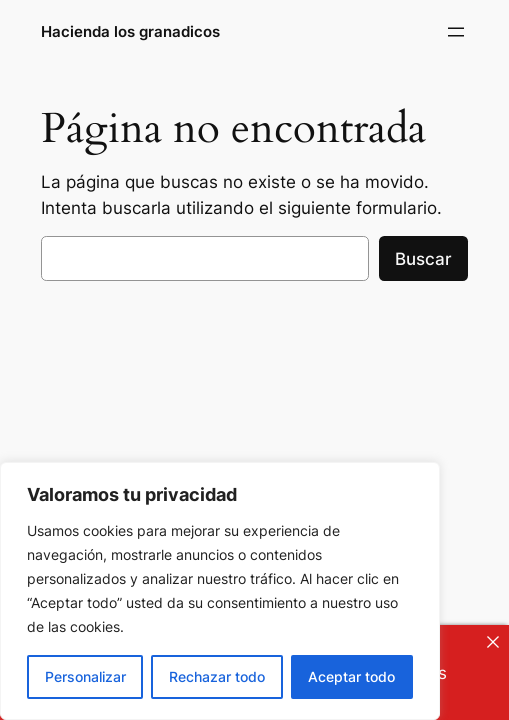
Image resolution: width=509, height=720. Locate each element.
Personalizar (85, 676)
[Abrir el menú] (456, 32)
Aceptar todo (351, 676)
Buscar (423, 259)
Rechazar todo (217, 676)
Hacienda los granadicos (130, 31)
